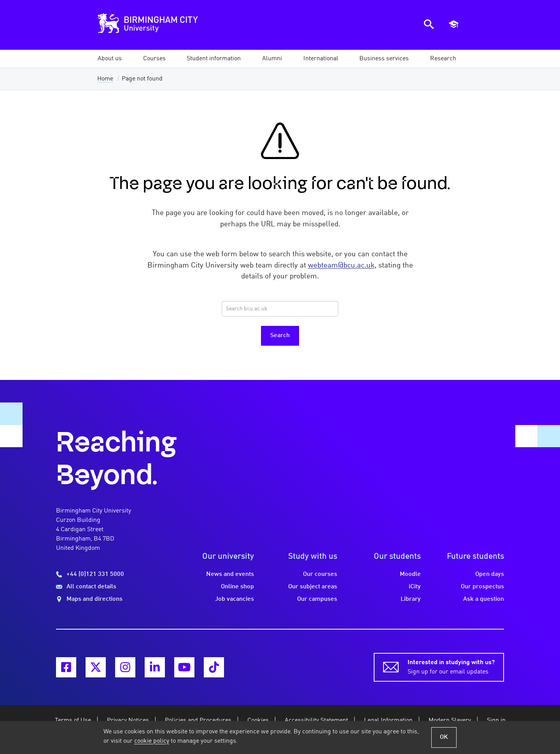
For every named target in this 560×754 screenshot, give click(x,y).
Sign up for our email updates (451, 667)
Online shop (237, 587)
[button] (110, 59)
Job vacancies (234, 599)
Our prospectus (482, 587)
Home (105, 79)
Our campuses (317, 599)
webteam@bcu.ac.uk (341, 266)
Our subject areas (313, 587)
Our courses (320, 574)
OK (444, 737)
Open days (490, 574)
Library (411, 599)
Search (280, 336)
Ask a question (484, 599)
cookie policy (152, 741)
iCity (415, 587)
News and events (230, 574)
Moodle (410, 574)
